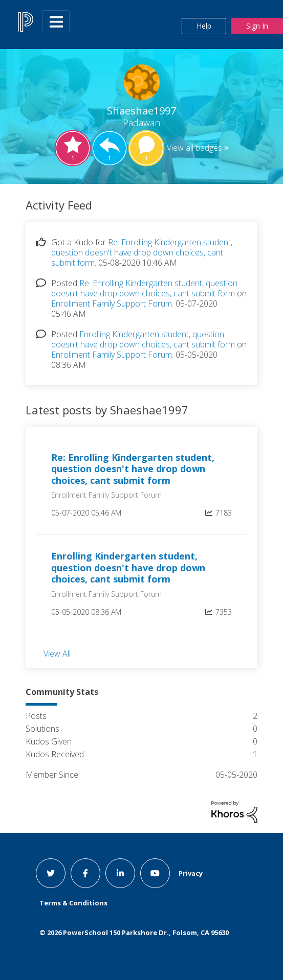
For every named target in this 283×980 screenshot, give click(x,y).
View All (57, 653)
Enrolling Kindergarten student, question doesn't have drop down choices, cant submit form (143, 339)
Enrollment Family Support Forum (112, 304)
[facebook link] (85, 873)
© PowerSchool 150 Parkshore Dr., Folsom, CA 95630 (134, 932)
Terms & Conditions (73, 903)
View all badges (194, 148)
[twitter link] (51, 873)
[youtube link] (155, 873)
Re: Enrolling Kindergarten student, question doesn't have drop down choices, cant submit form (142, 252)
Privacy (191, 873)
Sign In (257, 26)
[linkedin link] (120, 873)
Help (204, 26)
